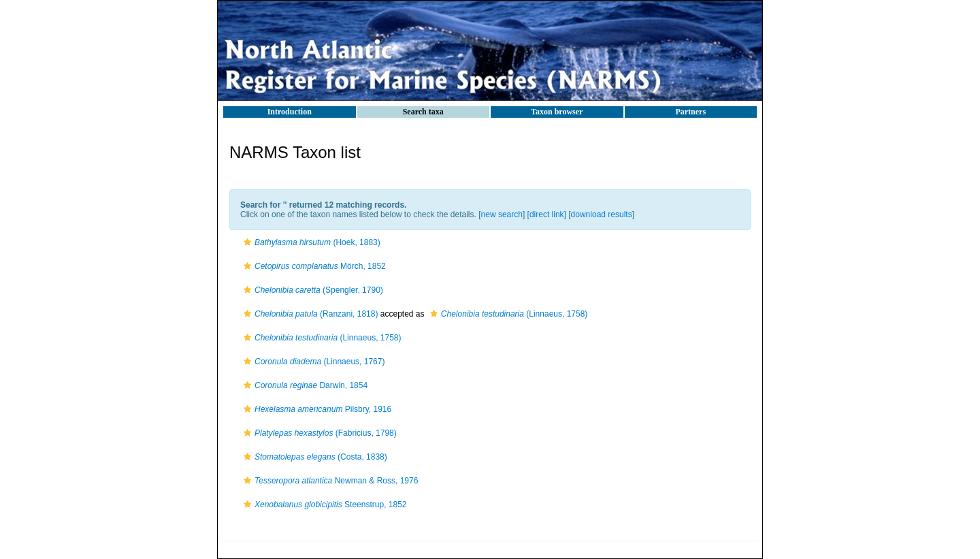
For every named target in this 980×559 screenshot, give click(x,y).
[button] (247, 242)
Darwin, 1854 (304, 385)
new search (502, 214)
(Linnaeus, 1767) (312, 362)
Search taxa (423, 112)
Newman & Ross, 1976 (329, 481)
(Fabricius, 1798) (318, 433)
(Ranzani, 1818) (309, 314)
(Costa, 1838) (314, 457)
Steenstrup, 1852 (324, 505)
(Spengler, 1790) (312, 290)
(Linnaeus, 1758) (507, 314)
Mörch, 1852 (313, 266)
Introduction (290, 112)
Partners (690, 112)
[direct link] (547, 214)
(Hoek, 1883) (310, 242)
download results (602, 214)
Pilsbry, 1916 (316, 409)
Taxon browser (557, 112)
